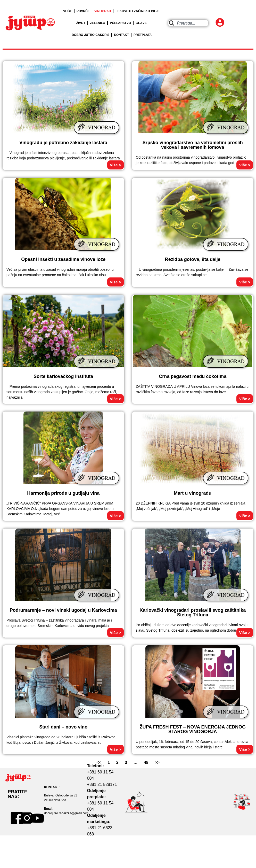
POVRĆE (83, 11)
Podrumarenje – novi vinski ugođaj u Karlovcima (63, 610)
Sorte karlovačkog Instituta (63, 376)
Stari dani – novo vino (63, 727)
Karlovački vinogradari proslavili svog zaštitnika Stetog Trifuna (193, 613)
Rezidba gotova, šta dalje (193, 259)
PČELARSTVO (120, 23)
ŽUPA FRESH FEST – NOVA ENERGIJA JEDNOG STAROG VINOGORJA (193, 729)
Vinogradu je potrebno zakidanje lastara (63, 143)
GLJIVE (141, 23)
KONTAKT (121, 35)
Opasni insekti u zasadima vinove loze (63, 259)
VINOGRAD (103, 11)
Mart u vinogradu (193, 493)
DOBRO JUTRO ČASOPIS (90, 35)
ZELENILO (98, 23)
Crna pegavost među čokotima (193, 376)
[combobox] (188, 23)
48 (146, 762)
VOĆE (68, 11)
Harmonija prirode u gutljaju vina (63, 493)
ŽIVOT (81, 23)
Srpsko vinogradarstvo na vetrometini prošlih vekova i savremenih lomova (193, 145)
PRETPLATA (143, 35)
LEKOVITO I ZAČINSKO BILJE (138, 11)
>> (157, 762)
